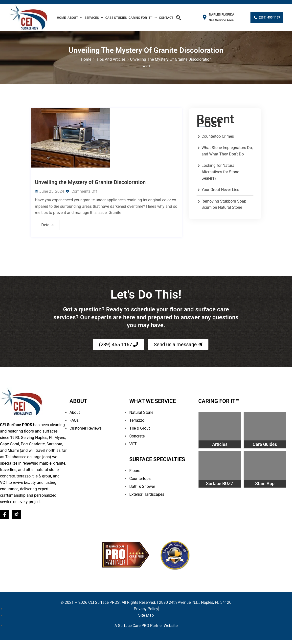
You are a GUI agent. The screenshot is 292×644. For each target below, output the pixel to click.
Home (61, 18)
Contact (166, 18)
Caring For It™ (143, 18)
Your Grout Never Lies (220, 190)
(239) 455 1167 (269, 17)
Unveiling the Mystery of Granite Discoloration (90, 179)
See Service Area (222, 20)
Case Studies (116, 18)
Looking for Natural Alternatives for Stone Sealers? (220, 172)
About (75, 18)
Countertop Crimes (218, 137)
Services (94, 18)
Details (47, 221)
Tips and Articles (111, 59)
